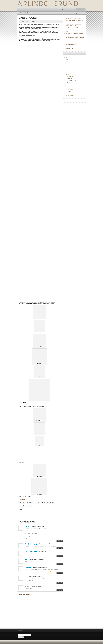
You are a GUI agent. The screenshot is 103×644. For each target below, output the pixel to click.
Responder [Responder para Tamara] (60, 541)
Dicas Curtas (70, 66)
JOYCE (27, 559)
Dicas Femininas (39, 9)
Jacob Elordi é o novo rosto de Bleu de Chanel (74, 28)
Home (21, 9)
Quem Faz (57, 9)
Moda (29, 9)
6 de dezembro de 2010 (37, 527)
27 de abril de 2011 (35, 586)
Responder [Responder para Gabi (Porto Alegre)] (60, 548)
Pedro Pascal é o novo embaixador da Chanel (74, 41)
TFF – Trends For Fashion (72, 85)
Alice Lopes (29, 567)
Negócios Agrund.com (66, 9)
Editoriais (47, 9)
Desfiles (52, 9)
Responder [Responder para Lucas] (60, 590)
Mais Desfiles (70, 91)
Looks (33, 9)
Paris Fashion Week (71, 89)
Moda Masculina (70, 64)
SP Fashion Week (71, 76)
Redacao (23, 21)
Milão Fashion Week (71, 83)
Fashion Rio (70, 78)
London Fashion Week (72, 81)
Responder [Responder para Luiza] (60, 583)
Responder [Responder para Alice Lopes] (60, 573)
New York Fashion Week (72, 87)
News (25, 9)
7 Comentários (31, 21)
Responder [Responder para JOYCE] (60, 564)
